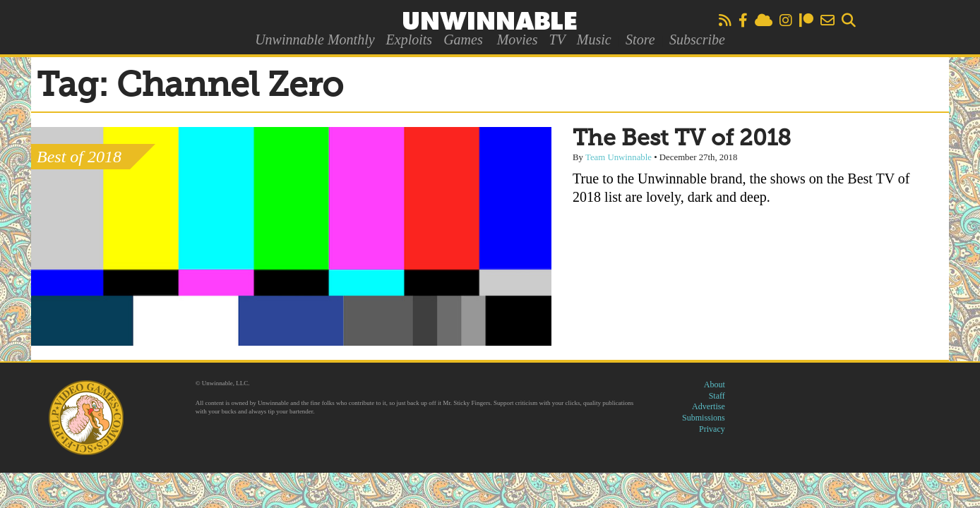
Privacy (712, 429)
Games (463, 40)
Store (640, 40)
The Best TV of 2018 (682, 139)
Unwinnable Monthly (315, 40)
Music (594, 40)
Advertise (709, 406)
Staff (717, 396)
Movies (518, 40)
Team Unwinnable (619, 157)
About (715, 385)
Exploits (410, 40)
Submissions (704, 418)
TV (557, 40)
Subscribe (697, 40)
